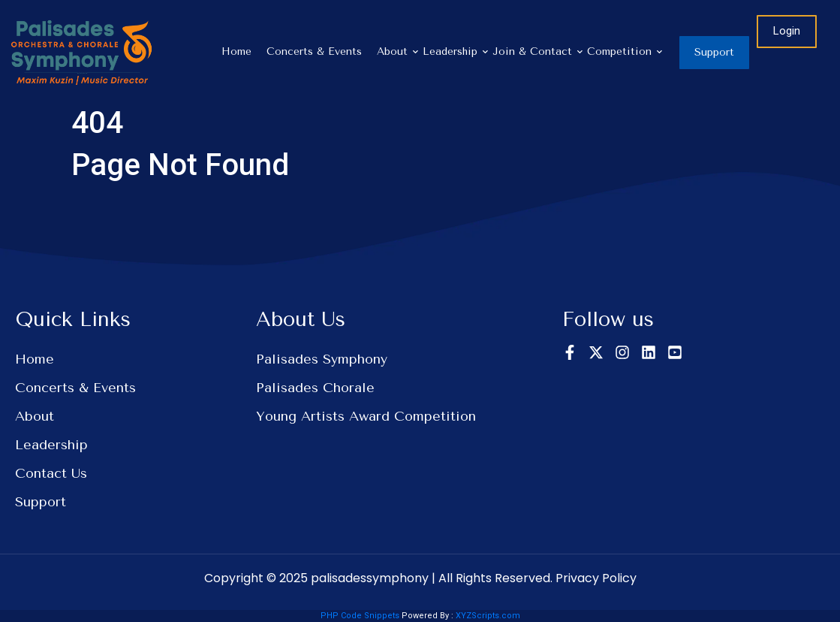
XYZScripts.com (488, 616)
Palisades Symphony (322, 359)
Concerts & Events (314, 51)
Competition (623, 51)
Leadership (454, 51)
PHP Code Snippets (360, 616)
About (396, 51)
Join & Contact (536, 51)
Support (41, 502)
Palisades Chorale (315, 388)
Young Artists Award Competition (366, 416)
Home (236, 51)
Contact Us (51, 473)
